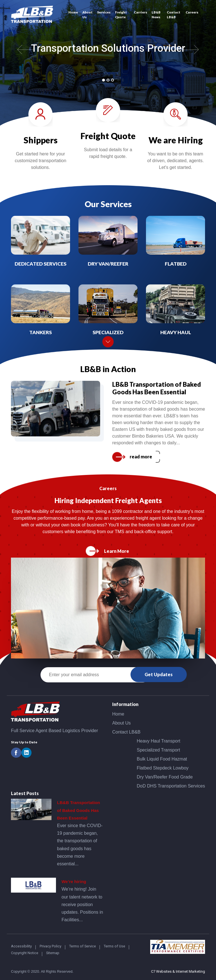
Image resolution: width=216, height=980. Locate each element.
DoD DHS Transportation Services (171, 786)
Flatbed (176, 264)
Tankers (40, 332)
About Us (87, 15)
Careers (192, 12)
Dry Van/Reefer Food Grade (165, 777)
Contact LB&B (174, 15)
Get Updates (159, 674)
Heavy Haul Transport (158, 741)
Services (104, 12)
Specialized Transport (158, 750)
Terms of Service (83, 946)
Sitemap (53, 953)
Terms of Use (114, 946)
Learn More (117, 551)
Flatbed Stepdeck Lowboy (163, 768)
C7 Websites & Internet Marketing (178, 971)
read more (141, 457)
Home (73, 12)
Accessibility (21, 946)
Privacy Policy (50, 946)
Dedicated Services (40, 264)
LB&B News (156, 15)
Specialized (108, 332)
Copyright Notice (25, 953)
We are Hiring (176, 140)
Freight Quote (121, 15)
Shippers (41, 140)
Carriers (140, 12)
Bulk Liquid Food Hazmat (162, 759)
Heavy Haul (176, 332)
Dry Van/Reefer (108, 264)
